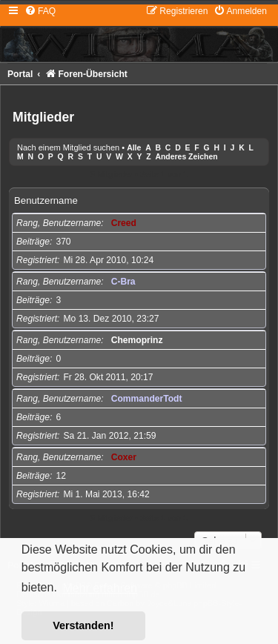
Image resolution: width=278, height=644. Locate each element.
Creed (124, 223)
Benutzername (46, 200)
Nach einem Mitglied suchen (68, 147)
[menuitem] (40, 11)
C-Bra (123, 282)
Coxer (124, 457)
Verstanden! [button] (83, 625)
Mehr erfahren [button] (100, 588)
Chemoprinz (137, 340)
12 (60, 476)
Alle (134, 148)
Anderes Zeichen (186, 157)
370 (63, 242)
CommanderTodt (147, 399)
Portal (20, 74)
